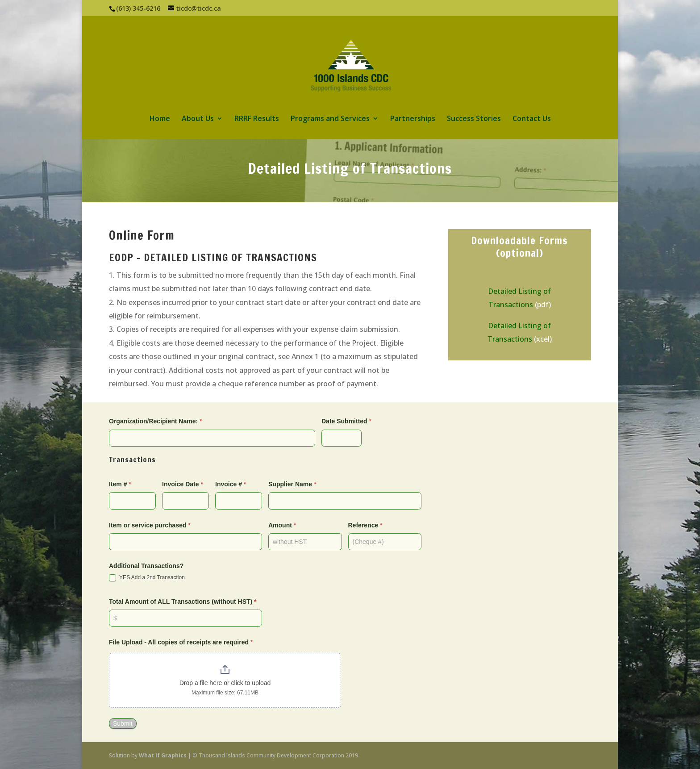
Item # (120, 484)
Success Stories (474, 119)
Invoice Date (183, 484)
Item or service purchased (150, 525)
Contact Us (532, 119)
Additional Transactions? (146, 566)
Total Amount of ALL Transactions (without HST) (183, 602)
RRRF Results (257, 119)
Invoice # (231, 484)
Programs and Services (330, 119)
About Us (198, 119)
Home (160, 119)
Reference (365, 525)
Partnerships (413, 119)
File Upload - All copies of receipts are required (181, 642)
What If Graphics (163, 755)
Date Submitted (346, 421)
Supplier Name (292, 484)
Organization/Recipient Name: (156, 421)
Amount (282, 525)
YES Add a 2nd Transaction (147, 578)
